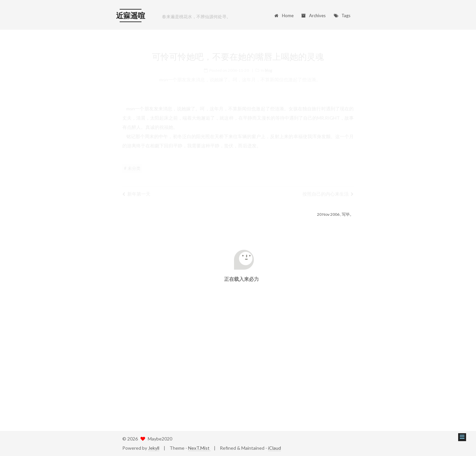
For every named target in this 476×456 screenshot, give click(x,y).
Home (284, 16)
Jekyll (154, 448)
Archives (314, 16)
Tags (342, 16)
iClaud (275, 448)
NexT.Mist (199, 448)
